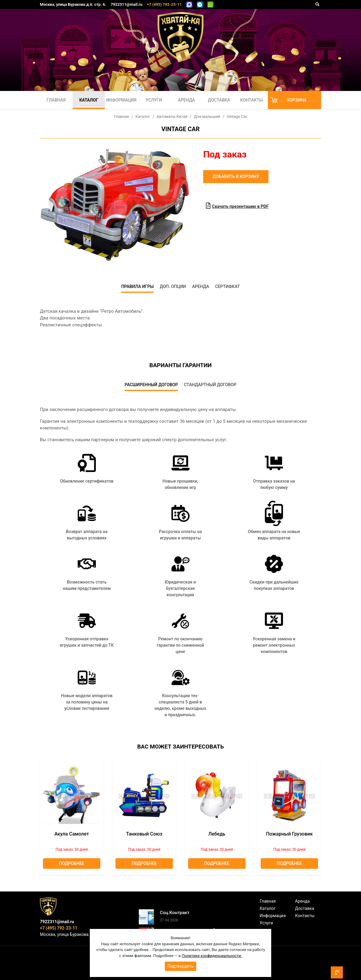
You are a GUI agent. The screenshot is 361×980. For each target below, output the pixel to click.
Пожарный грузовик (289, 834)
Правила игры (138, 286)
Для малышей (207, 116)
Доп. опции (173, 286)
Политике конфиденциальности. (212, 956)
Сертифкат (228, 286)
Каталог (89, 100)
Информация (121, 100)
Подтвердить (181, 966)
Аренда (186, 100)
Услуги (154, 100)
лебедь (217, 834)
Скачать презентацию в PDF (237, 206)
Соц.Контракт (175, 913)
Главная (56, 100)
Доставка (219, 100)
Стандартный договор (210, 385)
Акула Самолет (72, 834)
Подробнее (72, 863)
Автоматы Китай (172, 116)
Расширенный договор (151, 385)
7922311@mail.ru (127, 4)
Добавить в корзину (236, 176)
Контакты (251, 100)
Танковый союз (144, 834)
